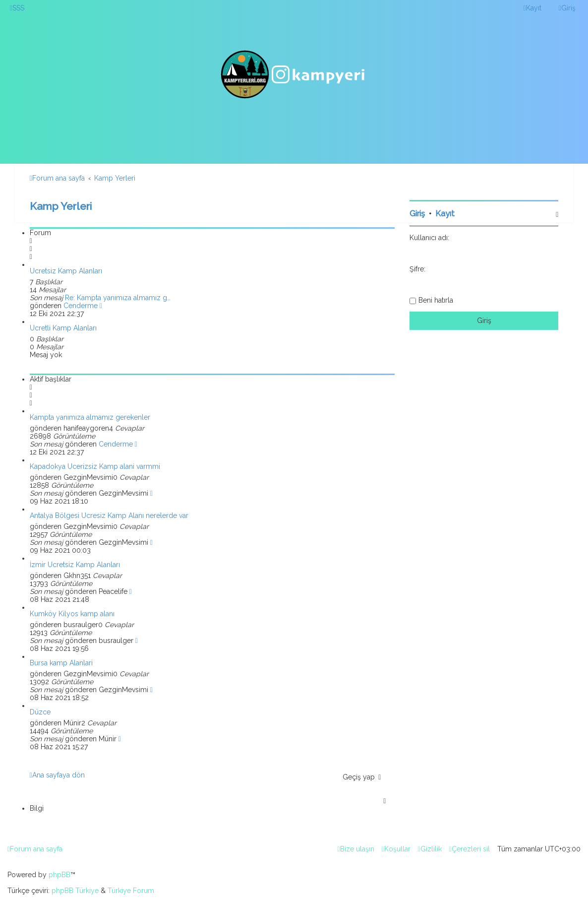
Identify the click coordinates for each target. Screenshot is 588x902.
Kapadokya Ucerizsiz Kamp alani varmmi (95, 466)
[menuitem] (17, 8)
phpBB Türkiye (75, 891)
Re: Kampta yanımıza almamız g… (118, 298)
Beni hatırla (436, 300)
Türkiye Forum (131, 891)
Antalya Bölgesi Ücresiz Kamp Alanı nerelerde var (109, 515)
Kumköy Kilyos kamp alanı (72, 614)
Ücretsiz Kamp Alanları (66, 271)
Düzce (40, 712)
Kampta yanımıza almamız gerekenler (90, 417)
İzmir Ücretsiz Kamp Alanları (75, 565)
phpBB (59, 875)
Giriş (417, 214)
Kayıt (445, 214)
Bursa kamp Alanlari (61, 663)
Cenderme (81, 306)
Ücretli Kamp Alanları (63, 328)
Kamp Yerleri (61, 206)
